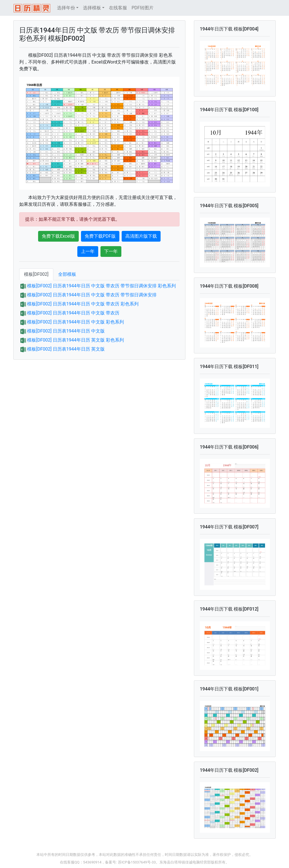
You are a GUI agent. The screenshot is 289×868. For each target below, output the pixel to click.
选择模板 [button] (92, 8)
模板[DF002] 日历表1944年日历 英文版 (66, 349)
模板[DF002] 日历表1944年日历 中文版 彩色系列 (75, 322)
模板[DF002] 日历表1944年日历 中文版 (66, 331)
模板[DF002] (36, 274)
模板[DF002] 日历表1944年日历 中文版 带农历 (73, 313)
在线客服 (118, 8)
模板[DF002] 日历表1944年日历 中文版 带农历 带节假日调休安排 (92, 295)
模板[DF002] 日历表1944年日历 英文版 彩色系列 (75, 340)
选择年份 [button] (66, 8)
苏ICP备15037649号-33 (137, 862)
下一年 (111, 251)
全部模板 (67, 274)
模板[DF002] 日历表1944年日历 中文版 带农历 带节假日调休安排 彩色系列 (101, 286)
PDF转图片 (142, 8)
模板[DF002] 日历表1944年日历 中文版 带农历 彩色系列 (83, 304)
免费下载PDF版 (100, 236)
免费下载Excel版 (58, 236)
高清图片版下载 (141, 236)
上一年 (88, 251)
